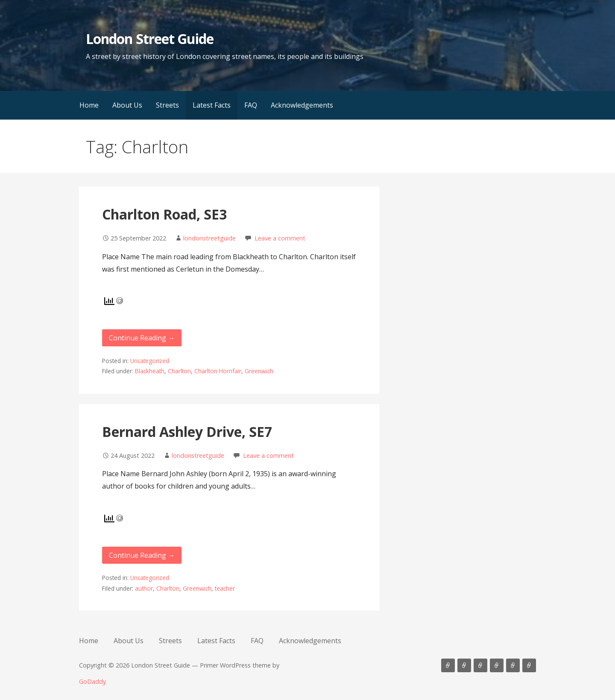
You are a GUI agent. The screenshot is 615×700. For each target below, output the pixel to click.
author (144, 588)
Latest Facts (212, 105)
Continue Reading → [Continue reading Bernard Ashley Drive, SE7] (142, 555)
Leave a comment (280, 238)
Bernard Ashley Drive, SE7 (187, 432)
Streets (167, 105)
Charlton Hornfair (218, 371)
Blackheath (150, 371)
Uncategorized (150, 361)
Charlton (179, 371)
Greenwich (259, 371)
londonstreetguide (209, 238)
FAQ (251, 105)
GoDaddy (92, 681)
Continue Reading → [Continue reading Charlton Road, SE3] (142, 338)
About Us (127, 105)
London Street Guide (150, 39)
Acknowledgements (302, 105)
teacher (225, 588)
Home (89, 105)
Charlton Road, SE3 (164, 214)
